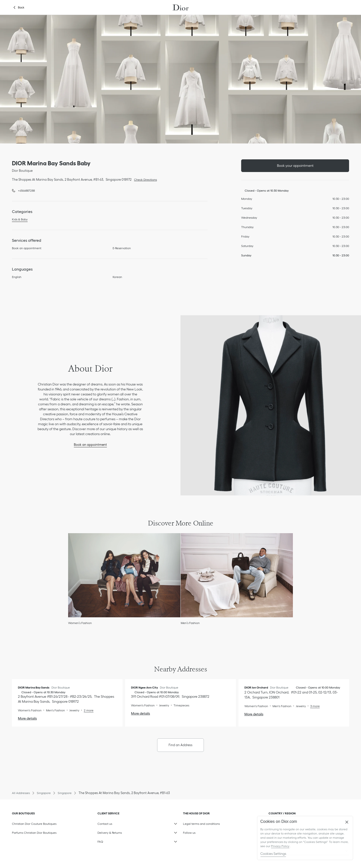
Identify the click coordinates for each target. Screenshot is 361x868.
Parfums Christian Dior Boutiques (34, 833)
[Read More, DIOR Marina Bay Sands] (86, 710)
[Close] (347, 822)
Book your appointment (295, 166)
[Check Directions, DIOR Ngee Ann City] (170, 696)
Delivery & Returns (121, 832)
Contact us (121, 823)
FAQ (121, 840)
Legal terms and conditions (207, 823)
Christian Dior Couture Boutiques (34, 824)
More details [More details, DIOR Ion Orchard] (254, 714)
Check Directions (144, 179)
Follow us (207, 832)
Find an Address (180, 745)
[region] (305, 838)
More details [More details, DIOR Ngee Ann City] (140, 713)
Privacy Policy (280, 846)
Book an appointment (90, 445)
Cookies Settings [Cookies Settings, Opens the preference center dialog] (273, 854)
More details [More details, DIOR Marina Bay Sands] (27, 718)
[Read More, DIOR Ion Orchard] (313, 706)
